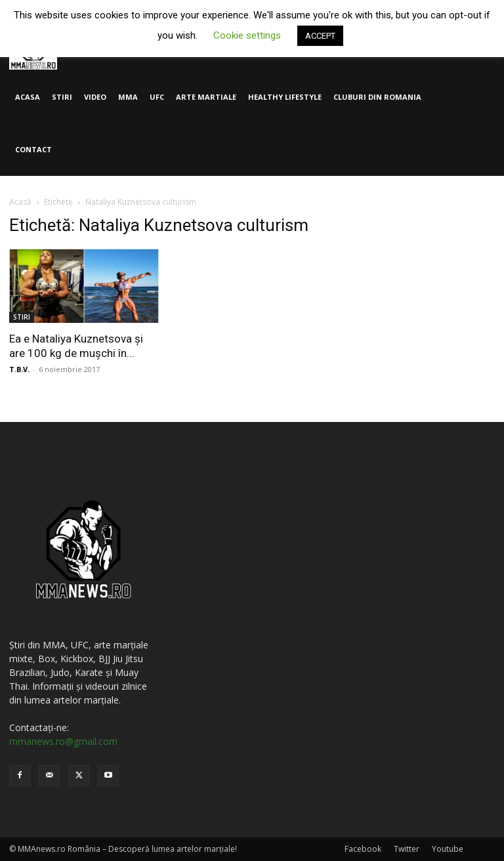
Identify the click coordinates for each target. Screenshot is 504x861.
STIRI (62, 97)
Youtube (448, 849)
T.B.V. (19, 369)
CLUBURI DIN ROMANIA (377, 97)
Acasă (20, 202)
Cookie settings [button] (247, 35)
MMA (128, 97)
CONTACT (33, 149)
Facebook (363, 849)
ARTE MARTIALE (206, 97)
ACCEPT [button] (320, 36)
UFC (157, 97)
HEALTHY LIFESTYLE (285, 97)
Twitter (407, 849)
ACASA (28, 97)
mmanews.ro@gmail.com (63, 741)
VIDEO (95, 97)
